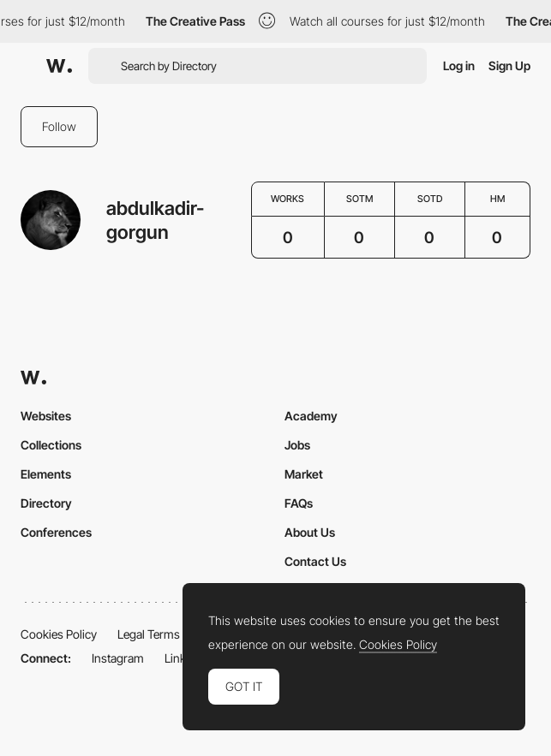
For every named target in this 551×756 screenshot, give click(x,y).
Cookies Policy (59, 634)
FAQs (299, 503)
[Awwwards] (59, 66)
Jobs (297, 445)
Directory (46, 503)
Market (304, 474)
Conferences (56, 532)
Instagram (118, 658)
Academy (311, 416)
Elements (46, 474)
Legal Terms (149, 634)
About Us (310, 532)
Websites (46, 416)
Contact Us (315, 561)
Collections (51, 445)
